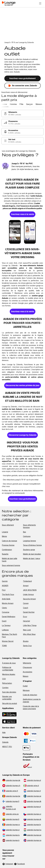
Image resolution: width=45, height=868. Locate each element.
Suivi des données (9, 692)
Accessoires (27, 672)
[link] (22, 113)
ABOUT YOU (7, 747)
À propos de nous (9, 663)
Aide (4, 733)
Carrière (5, 688)
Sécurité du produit (10, 704)
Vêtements (27, 663)
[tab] (6, 104)
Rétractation (7, 683)
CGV (4, 679)
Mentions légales (9, 674)
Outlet (25, 686)
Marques (26, 690)
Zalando (5, 742)
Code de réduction (30, 695)
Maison (26, 676)
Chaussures (27, 668)
